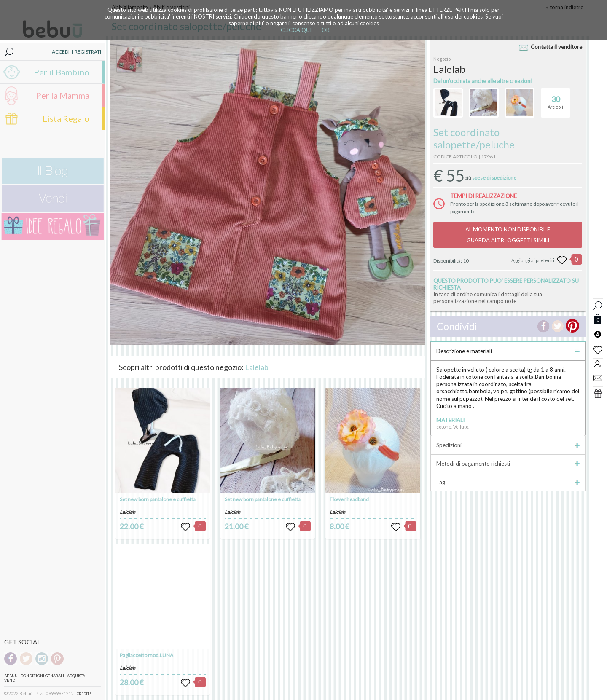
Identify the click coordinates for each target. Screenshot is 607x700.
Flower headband (349, 499)
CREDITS (84, 694)
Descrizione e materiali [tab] (508, 351)
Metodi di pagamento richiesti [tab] (508, 464)
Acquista (76, 676)
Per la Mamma (63, 95)
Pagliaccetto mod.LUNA (146, 655)
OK (326, 30)
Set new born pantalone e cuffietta (158, 499)
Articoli (555, 99)
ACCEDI (61, 52)
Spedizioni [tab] (508, 445)
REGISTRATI (88, 52)
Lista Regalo (66, 118)
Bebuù (11, 676)
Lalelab (257, 367)
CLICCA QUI (296, 30)
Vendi (10, 680)
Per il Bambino (62, 72)
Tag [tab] (508, 482)
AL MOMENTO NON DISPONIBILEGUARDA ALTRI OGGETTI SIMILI (508, 235)
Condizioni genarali (42, 676)
